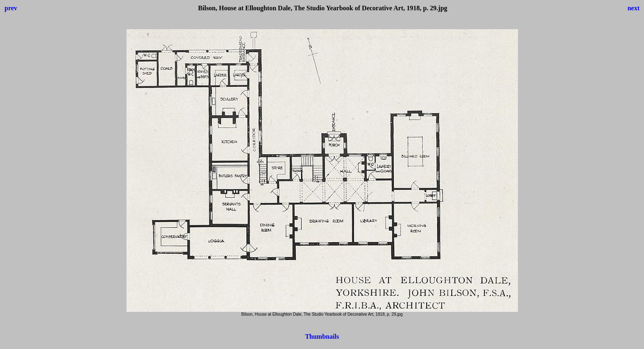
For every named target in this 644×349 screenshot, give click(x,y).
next (634, 8)
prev (11, 8)
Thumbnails (322, 336)
